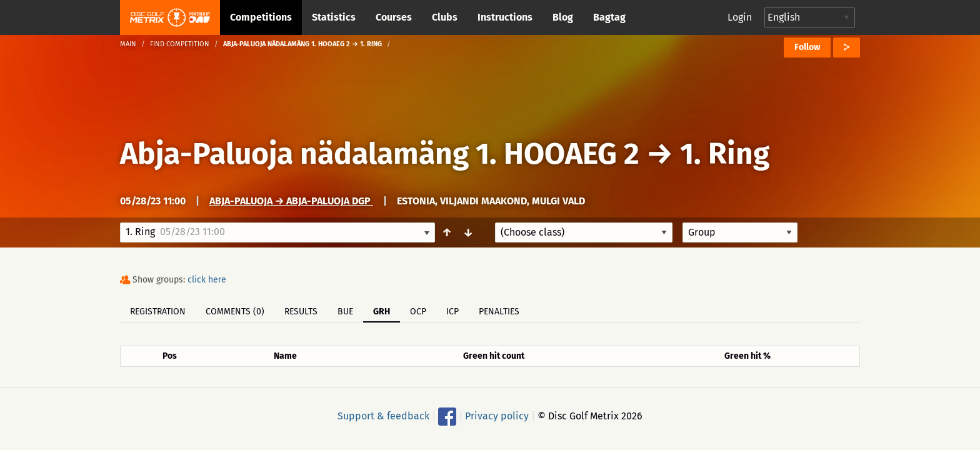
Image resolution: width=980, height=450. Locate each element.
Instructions (505, 17)
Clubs (445, 17)
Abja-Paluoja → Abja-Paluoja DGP (291, 201)
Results (301, 312)
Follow (807, 47)
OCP (418, 312)
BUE (345, 312)
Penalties (499, 312)
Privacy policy (497, 416)
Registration (158, 312)
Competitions (261, 17)
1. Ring (725, 154)
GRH (382, 312)
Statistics (334, 17)
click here (207, 280)
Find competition (180, 44)
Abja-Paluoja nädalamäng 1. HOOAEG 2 (380, 154)
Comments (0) (235, 312)
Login (740, 17)
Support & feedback (383, 416)
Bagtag (609, 17)
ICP (452, 312)
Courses (394, 17)
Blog (563, 17)
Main (128, 44)
